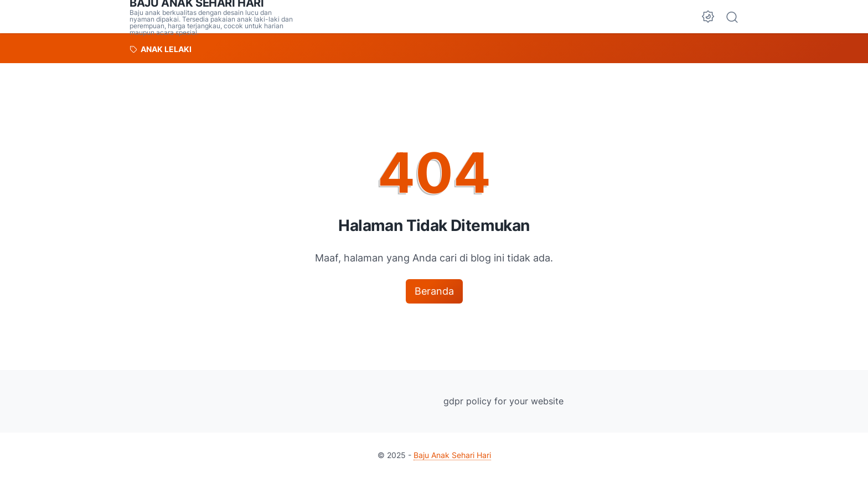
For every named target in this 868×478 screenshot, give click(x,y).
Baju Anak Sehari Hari (452, 455)
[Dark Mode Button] (708, 17)
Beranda (434, 291)
